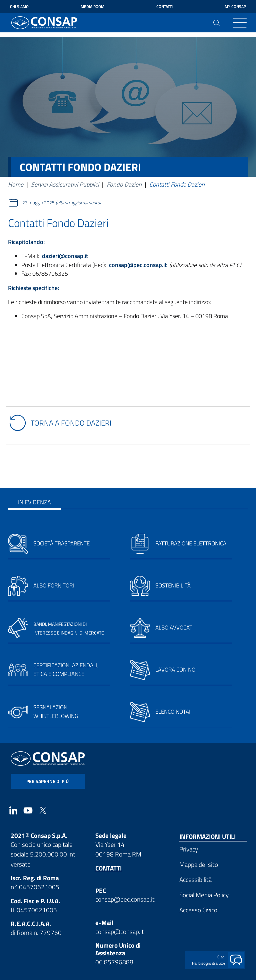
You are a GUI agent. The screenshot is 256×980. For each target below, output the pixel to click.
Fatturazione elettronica (191, 543)
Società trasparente (61, 543)
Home (16, 184)
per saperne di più (47, 781)
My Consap (235, 7)
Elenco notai (173, 712)
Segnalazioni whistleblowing (56, 712)
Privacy (189, 849)
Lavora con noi (176, 670)
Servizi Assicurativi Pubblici (65, 184)
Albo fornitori (54, 585)
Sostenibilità (173, 585)
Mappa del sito (199, 864)
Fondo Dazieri (124, 184)
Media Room (92, 7)
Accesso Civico (198, 910)
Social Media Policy (204, 895)
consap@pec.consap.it (125, 899)
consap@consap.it (120, 931)
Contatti (164, 7)
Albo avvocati (174, 628)
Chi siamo (19, 7)
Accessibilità (195, 879)
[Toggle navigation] (240, 23)
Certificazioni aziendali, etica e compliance (66, 670)
